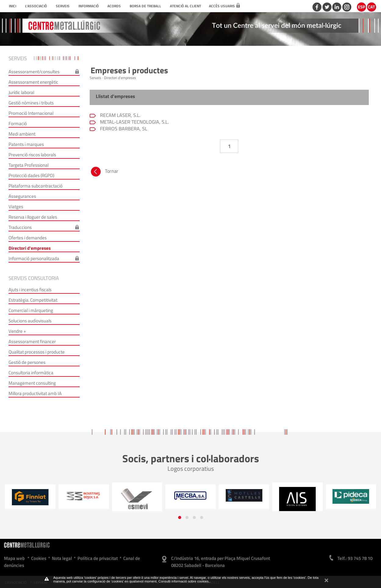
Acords (114, 6)
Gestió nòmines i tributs (31, 103)
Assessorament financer (32, 341)
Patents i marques (26, 144)
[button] (180, 517)
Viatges (16, 207)
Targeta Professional (29, 165)
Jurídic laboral (21, 92)
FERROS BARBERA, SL (123, 129)
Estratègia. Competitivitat (33, 300)
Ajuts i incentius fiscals (30, 290)
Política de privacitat (98, 558)
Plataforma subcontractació (36, 186)
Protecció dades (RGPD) (31, 175)
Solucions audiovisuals (30, 321)
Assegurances (22, 196)
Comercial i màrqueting (31, 310)
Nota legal (62, 558)
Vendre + (17, 331)
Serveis (63, 6)
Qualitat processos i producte (37, 352)
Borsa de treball (145, 6)
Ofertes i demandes (28, 238)
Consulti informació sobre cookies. (184, 581)
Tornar (104, 172)
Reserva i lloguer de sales (33, 217)
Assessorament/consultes (34, 72)
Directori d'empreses (30, 248)
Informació (89, 6)
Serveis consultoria (34, 278)
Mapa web (14, 558)
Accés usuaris (224, 6)
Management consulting (32, 383)
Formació (18, 123)
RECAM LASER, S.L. (120, 115)
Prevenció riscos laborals (32, 155)
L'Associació (36, 6)
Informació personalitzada (34, 258)
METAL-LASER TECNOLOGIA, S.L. (134, 122)
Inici (13, 6)
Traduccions (20, 227)
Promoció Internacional (31, 113)
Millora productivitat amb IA (35, 393)
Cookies (39, 558)
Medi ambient (22, 134)
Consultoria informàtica (31, 373)
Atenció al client (185, 6)
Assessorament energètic (33, 82)
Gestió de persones (27, 362)
